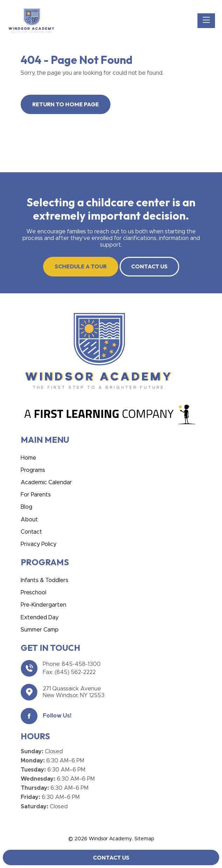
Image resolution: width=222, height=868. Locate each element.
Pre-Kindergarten (43, 605)
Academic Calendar (46, 482)
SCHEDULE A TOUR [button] (81, 266)
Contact (31, 532)
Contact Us (111, 857)
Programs (33, 470)
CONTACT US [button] (149, 266)
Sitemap (144, 839)
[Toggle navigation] (206, 21)
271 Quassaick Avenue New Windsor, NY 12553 (74, 692)
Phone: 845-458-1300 (72, 664)
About (29, 520)
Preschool (33, 593)
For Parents (36, 495)
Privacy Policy (39, 544)
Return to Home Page (66, 104)
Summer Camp (40, 630)
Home (28, 458)
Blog (26, 507)
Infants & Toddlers (45, 580)
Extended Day (40, 617)
